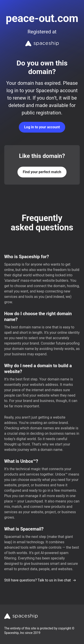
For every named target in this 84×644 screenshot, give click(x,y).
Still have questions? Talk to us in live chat (40, 580)
